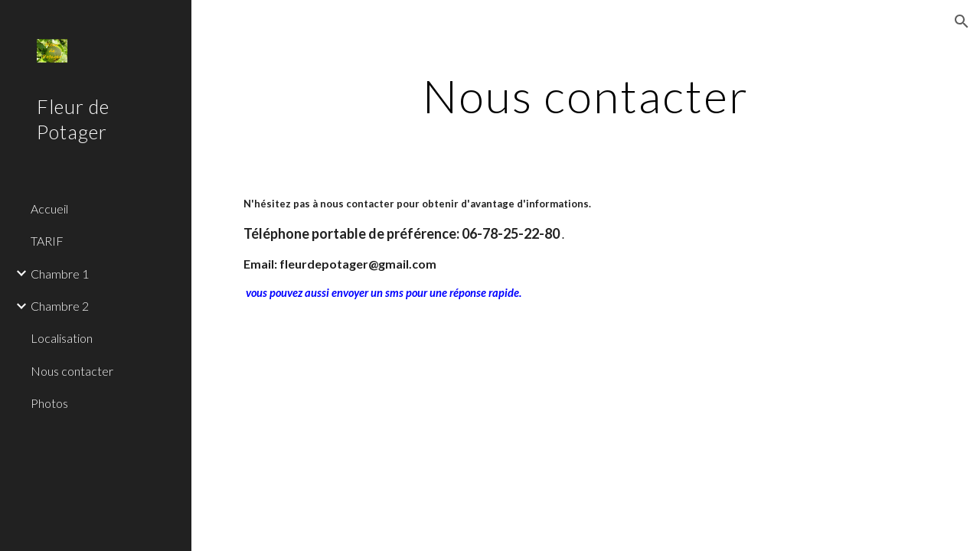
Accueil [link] (49, 209)
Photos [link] (49, 403)
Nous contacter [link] (72, 371)
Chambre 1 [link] (60, 274)
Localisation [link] (62, 338)
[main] (585, 96)
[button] (962, 21)
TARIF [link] (47, 241)
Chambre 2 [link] (60, 306)
